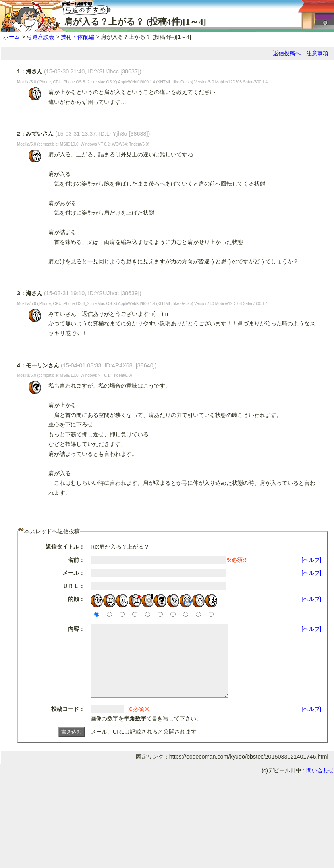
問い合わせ (320, 785)
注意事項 (317, 53)
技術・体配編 (77, 37)
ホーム (12, 37)
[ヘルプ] (311, 560)
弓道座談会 (41, 37)
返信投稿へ (287, 53)
